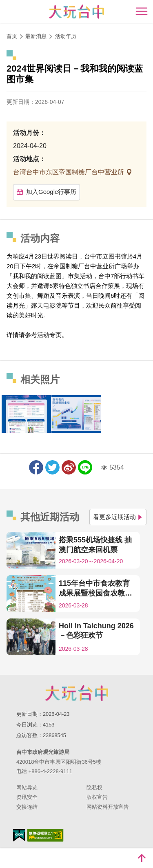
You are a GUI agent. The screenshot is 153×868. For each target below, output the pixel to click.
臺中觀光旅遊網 (76, 12)
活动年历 (66, 36)
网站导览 (27, 788)
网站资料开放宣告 (108, 807)
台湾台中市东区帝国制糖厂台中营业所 (69, 172)
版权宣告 (97, 797)
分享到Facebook (36, 467)
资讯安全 (27, 797)
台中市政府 (77, 693)
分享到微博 (69, 467)
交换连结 (27, 807)
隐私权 (94, 788)
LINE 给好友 (85, 467)
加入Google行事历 (47, 192)
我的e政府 (19, 835)
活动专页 (49, 335)
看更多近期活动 (118, 517)
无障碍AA (45, 835)
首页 (12, 36)
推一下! (52, 467)
